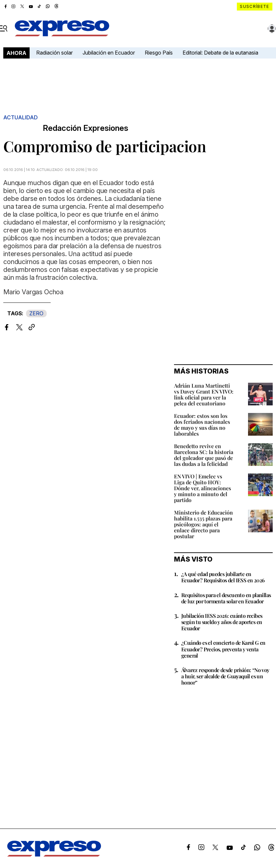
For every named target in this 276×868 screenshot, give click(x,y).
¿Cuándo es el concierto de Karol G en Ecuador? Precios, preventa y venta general (223, 649)
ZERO (36, 313)
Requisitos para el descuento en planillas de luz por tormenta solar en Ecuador (226, 598)
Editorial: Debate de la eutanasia (220, 53)
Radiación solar (54, 53)
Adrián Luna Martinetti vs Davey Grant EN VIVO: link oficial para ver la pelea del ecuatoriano (204, 394)
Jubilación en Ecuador (109, 53)
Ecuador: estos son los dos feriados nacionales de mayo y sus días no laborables (202, 425)
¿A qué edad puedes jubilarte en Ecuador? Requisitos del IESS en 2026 (223, 577)
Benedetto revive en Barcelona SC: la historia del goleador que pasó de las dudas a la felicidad (204, 455)
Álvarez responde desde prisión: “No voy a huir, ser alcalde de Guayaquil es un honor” (225, 676)
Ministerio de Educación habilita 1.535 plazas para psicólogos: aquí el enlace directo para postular (203, 524)
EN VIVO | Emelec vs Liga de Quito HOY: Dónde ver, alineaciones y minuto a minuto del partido (202, 488)
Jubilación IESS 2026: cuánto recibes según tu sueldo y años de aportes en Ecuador (222, 622)
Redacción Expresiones (86, 128)
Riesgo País (159, 53)
